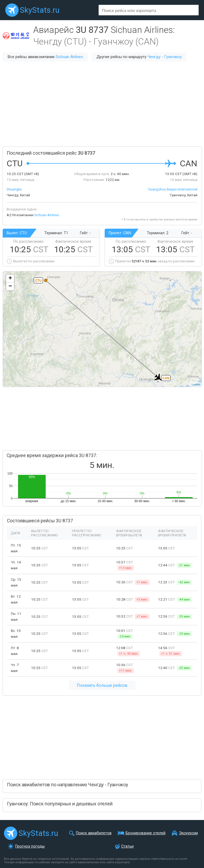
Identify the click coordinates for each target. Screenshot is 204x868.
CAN (166, 378)
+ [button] (10, 279)
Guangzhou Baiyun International (173, 189)
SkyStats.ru (40, 10)
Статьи (127, 846)
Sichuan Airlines (69, 57)
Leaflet (196, 384)
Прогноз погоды (30, 846)
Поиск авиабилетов (94, 833)
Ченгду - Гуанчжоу (165, 57)
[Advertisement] (102, 104)
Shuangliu (14, 189)
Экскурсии (188, 833)
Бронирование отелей (146, 833)
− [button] (10, 287)
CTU (38, 281)
